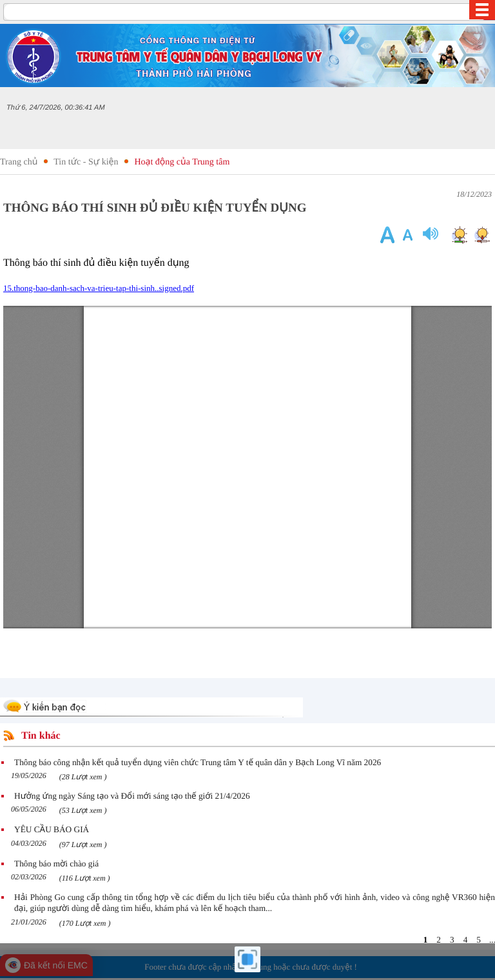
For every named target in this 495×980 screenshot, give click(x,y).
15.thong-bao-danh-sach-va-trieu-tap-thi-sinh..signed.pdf (99, 288)
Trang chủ (19, 162)
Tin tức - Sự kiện (86, 162)
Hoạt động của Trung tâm (182, 162)
